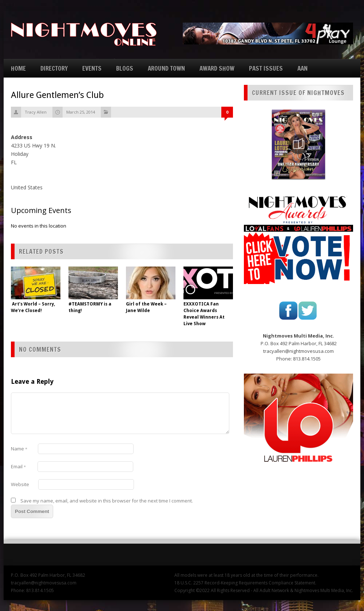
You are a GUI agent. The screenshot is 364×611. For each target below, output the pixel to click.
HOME (18, 68)
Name (19, 449)
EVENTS (92, 68)
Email (18, 466)
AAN (302, 68)
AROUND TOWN (166, 68)
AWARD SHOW (217, 68)
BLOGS (125, 68)
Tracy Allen (36, 112)
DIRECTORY (54, 68)
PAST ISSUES (266, 68)
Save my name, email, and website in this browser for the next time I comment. (107, 501)
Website (20, 484)
